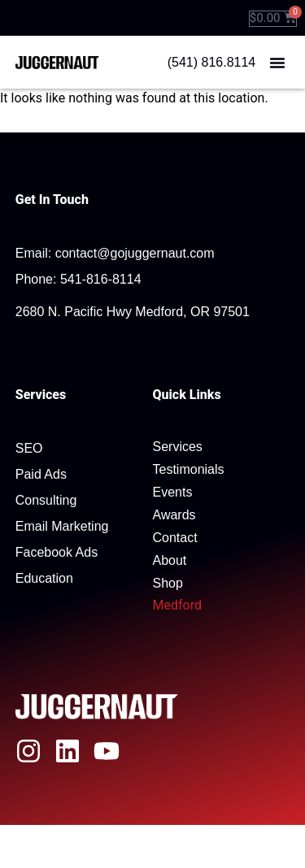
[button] (277, 63)
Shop (168, 583)
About (170, 560)
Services (178, 447)
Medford (177, 605)
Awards (174, 515)
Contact (175, 538)
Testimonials (189, 469)
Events (173, 492)
